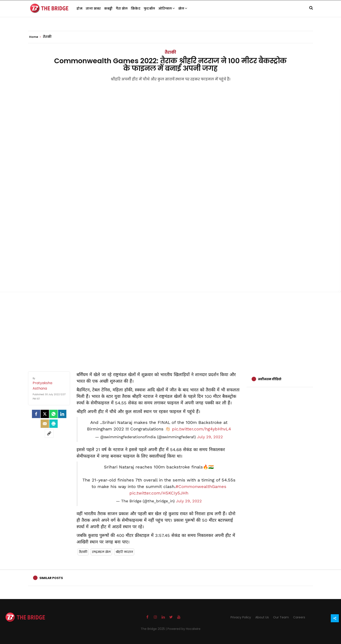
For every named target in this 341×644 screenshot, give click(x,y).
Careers (299, 617)
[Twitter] (45, 414)
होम (79, 8)
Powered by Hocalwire (184, 629)
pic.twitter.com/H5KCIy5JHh (159, 493)
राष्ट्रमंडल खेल (101, 552)
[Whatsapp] (53, 414)
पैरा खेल (122, 8)
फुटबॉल (149, 8)
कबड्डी (108, 8)
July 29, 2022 (210, 437)
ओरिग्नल (167, 8)
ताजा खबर (93, 8)
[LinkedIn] (62, 414)
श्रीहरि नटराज (124, 552)
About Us (262, 617)
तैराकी (170, 52)
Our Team (281, 617)
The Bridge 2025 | (154, 629)
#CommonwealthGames (201, 486)
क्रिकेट (136, 8)
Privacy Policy (241, 617)
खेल (183, 8)
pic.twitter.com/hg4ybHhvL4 (201, 429)
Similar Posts (51, 578)
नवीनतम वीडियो (270, 379)
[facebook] (36, 414)
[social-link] (49, 433)
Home (35, 37)
